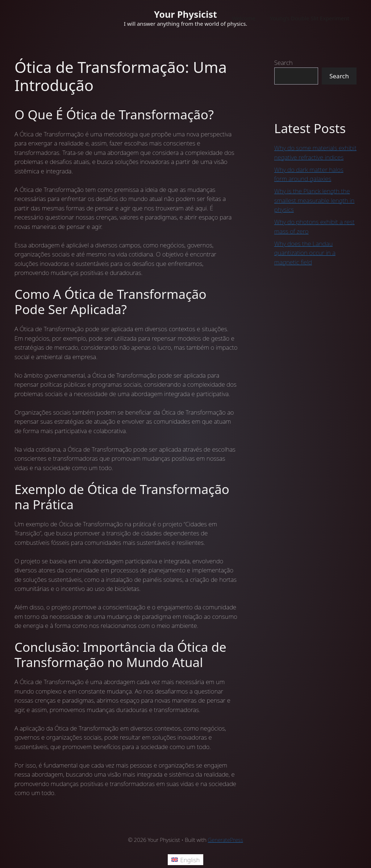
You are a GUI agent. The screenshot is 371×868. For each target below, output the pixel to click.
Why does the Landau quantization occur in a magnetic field (305, 253)
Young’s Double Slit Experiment (310, 18)
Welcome (244, 18)
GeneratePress (226, 840)
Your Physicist (185, 14)
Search (284, 63)
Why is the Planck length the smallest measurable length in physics (314, 200)
